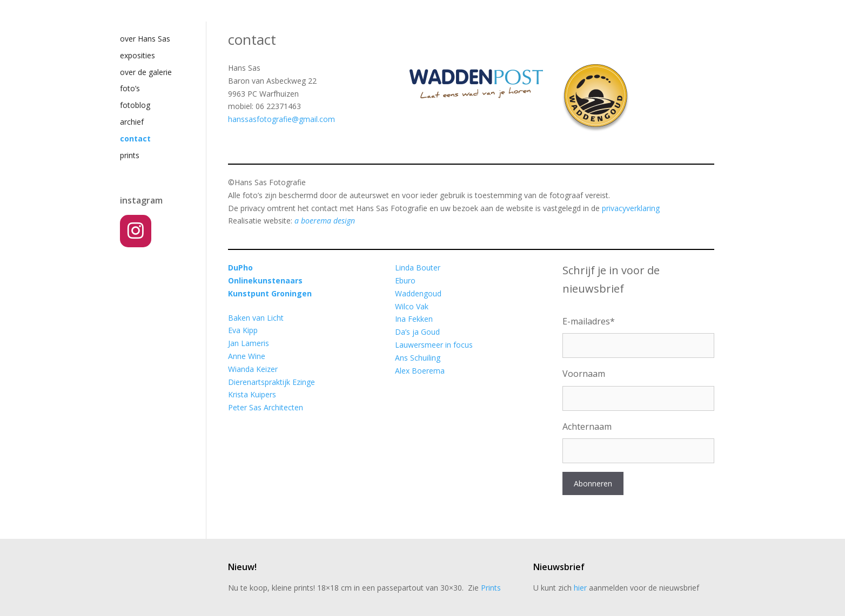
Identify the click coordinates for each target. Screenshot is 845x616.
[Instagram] (136, 231)
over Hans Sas (145, 39)
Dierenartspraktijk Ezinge (271, 382)
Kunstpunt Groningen (270, 293)
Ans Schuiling (418, 358)
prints (130, 155)
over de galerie (146, 72)
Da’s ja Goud (417, 332)
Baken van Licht (256, 318)
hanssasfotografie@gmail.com (281, 119)
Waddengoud (418, 293)
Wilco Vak (412, 306)
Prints (491, 588)
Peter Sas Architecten (266, 407)
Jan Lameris (249, 343)
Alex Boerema (420, 371)
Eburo (405, 280)
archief (132, 122)
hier (580, 588)
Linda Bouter (418, 268)
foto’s (130, 88)
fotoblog (135, 105)
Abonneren (593, 483)
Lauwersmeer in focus (434, 345)
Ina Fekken (414, 319)
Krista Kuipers (252, 394)
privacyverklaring (631, 208)
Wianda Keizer (253, 369)
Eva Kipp (243, 330)
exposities (138, 55)
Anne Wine (247, 356)
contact (135, 138)
